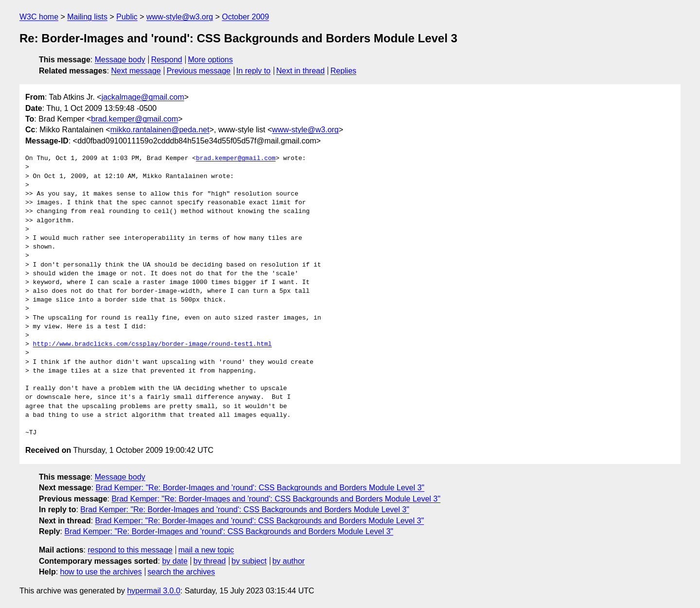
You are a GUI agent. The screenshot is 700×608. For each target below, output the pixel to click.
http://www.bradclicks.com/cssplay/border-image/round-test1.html (152, 344)
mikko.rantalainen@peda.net (160, 130)
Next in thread (300, 71)
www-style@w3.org (180, 17)
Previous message (199, 71)
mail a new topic (206, 550)
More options (211, 60)
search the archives (182, 572)
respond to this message (130, 550)
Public (127, 17)
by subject (249, 561)
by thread (210, 561)
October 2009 (245, 17)
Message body (120, 60)
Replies (343, 71)
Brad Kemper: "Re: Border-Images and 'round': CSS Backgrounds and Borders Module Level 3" (260, 488)
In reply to (253, 71)
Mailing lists (87, 17)
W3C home (39, 17)
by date (175, 561)
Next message (136, 71)
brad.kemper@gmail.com (134, 119)
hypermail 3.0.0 (153, 591)
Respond (167, 60)
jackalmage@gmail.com (143, 97)
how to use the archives (101, 572)
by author (289, 561)
